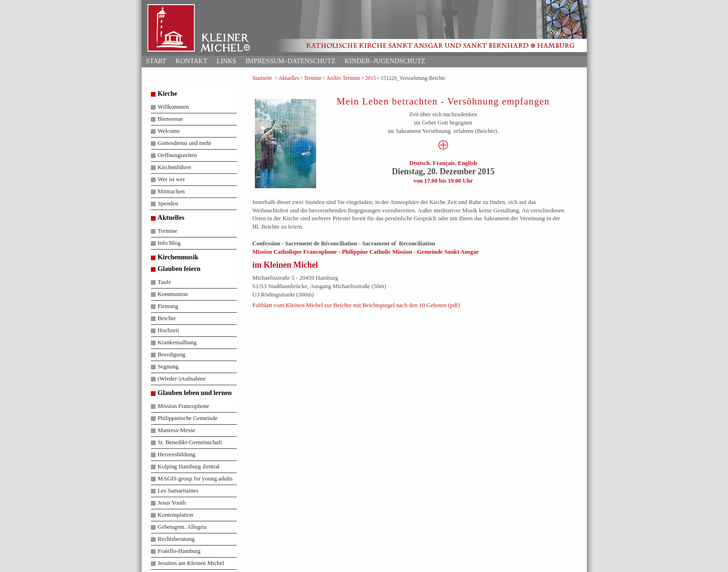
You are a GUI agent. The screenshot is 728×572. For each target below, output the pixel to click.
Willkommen (173, 107)
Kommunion (173, 294)
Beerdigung (172, 355)
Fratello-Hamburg (179, 551)
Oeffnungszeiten (177, 155)
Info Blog (169, 243)
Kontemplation (176, 515)
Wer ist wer (172, 179)
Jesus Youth (172, 503)
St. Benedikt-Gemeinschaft (190, 442)
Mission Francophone (184, 406)
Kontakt (191, 61)
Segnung (168, 367)
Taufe (165, 282)
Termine (312, 78)
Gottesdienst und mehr (185, 143)
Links (226, 61)
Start (156, 61)
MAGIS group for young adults (195, 479)
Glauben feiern (179, 269)
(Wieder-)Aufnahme (182, 379)
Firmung (168, 306)
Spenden (168, 204)
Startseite (263, 78)
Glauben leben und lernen (195, 393)
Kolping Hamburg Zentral (189, 467)
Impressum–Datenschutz (291, 61)
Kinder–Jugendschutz (385, 61)
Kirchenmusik (178, 257)
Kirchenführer (175, 167)
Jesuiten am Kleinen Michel (191, 563)
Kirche (168, 93)
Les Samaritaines (178, 491)
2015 (370, 78)
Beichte (167, 318)
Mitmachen (171, 191)
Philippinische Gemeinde (188, 418)
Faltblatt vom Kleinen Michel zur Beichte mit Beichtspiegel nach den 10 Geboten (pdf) (356, 305)
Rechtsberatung (176, 539)
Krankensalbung (177, 342)
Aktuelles (289, 78)
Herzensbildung (177, 454)
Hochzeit (169, 330)
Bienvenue (171, 119)
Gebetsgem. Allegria (182, 527)
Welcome (169, 131)
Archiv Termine (343, 78)
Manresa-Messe (177, 430)
